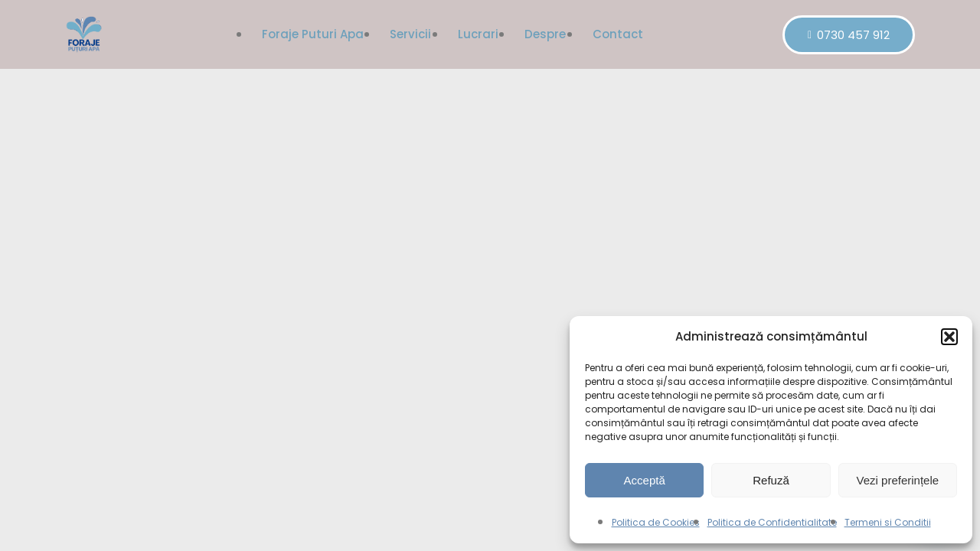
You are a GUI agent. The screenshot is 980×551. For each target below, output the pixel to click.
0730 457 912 (849, 35)
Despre (546, 34)
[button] (949, 337)
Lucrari (478, 34)
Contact (619, 34)
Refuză (771, 480)
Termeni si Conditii (888, 522)
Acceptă (645, 480)
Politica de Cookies (656, 522)
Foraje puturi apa (312, 34)
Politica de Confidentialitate (772, 522)
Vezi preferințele (898, 480)
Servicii (410, 34)
